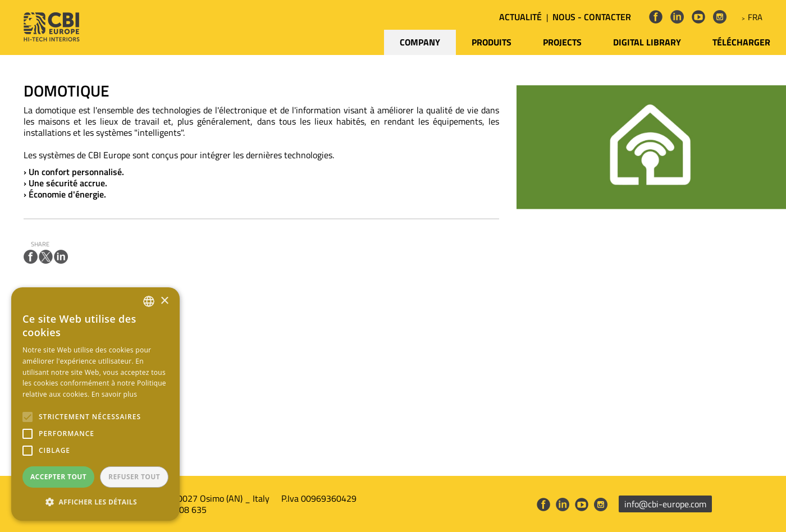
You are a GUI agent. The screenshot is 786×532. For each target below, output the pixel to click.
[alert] (95, 404)
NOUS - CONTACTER (592, 17)
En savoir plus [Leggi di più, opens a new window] (114, 394)
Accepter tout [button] (58, 477)
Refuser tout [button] (134, 477)
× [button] (164, 301)
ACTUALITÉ (520, 17)
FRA (755, 17)
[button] (95, 502)
